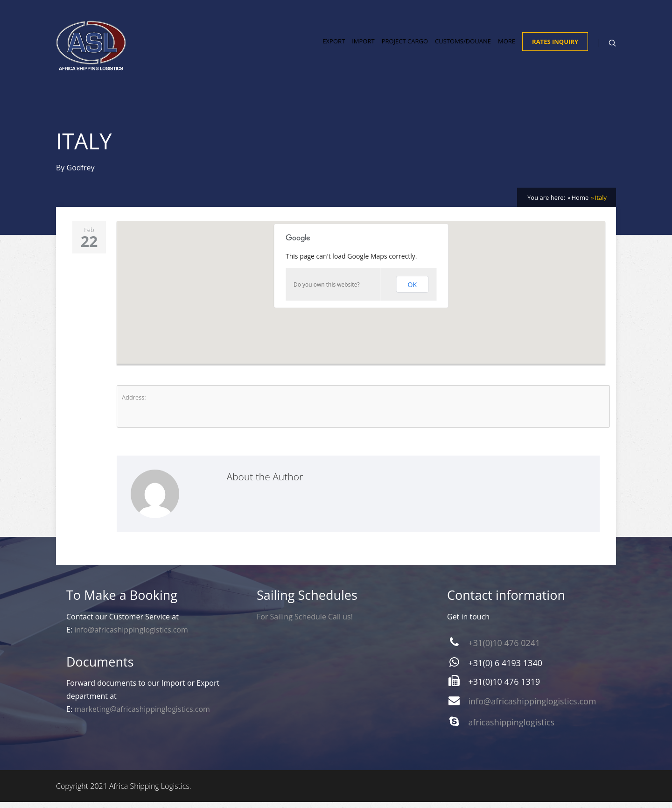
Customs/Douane (463, 45)
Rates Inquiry (555, 45)
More (507, 45)
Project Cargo (405, 45)
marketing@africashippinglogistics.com (142, 715)
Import (363, 45)
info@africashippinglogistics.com (131, 636)
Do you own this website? (327, 291)
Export (334, 45)
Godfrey (81, 174)
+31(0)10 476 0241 (504, 649)
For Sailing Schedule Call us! (305, 623)
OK (412, 291)
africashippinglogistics (512, 728)
